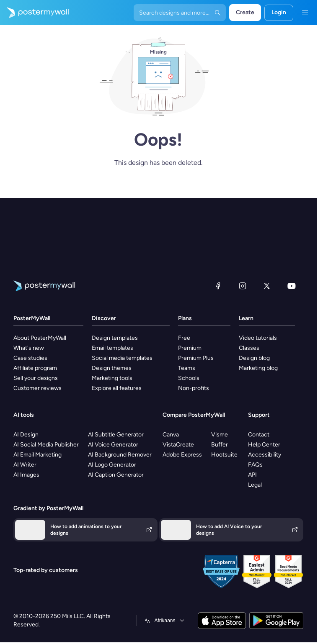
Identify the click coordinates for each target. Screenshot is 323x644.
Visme (220, 435)
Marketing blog (258, 368)
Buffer (220, 445)
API (252, 475)
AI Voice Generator (113, 445)
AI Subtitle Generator (116, 435)
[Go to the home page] (34, 13)
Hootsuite (224, 455)
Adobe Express (182, 455)
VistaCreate (178, 445)
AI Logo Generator (112, 465)
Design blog (254, 358)
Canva (171, 435)
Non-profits (194, 388)
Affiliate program (35, 368)
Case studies (30, 358)
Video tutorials (258, 338)
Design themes (112, 368)
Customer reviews (37, 388)
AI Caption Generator (116, 475)
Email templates (112, 348)
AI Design (26, 435)
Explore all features (117, 388)
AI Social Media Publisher (46, 445)
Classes (249, 348)
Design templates (115, 338)
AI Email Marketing (37, 455)
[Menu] (305, 13)
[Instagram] (243, 286)
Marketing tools (112, 378)
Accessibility (265, 455)
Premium (190, 348)
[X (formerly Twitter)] (267, 286)
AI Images (26, 475)
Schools (189, 378)
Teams (187, 368)
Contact (259, 435)
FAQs (255, 465)
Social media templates (122, 358)
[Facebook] (218, 286)
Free (184, 338)
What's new (29, 348)
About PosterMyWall (40, 338)
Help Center (264, 445)
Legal (255, 485)
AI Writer (25, 465)
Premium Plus (196, 358)
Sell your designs (36, 378)
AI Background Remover (120, 455)
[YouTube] (292, 286)
